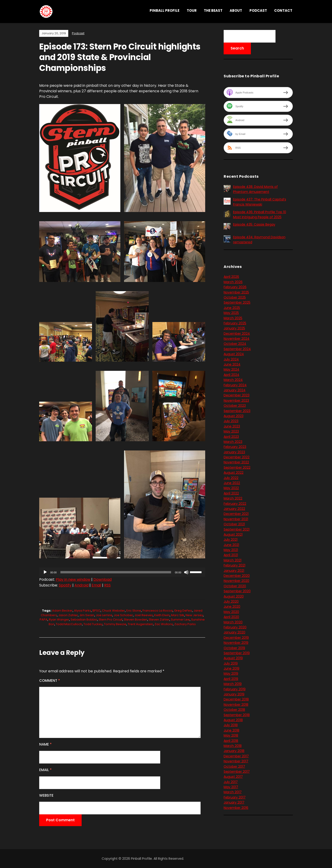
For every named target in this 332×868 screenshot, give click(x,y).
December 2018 (236, 699)
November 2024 (237, 339)
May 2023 (231, 431)
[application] (122, 572)
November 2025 (236, 292)
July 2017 (231, 782)
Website (46, 795)
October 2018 (234, 710)
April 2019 (231, 679)
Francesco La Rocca (158, 611)
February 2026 (235, 287)
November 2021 (236, 519)
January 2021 (234, 571)
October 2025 (235, 297)
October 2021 (234, 524)
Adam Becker (62, 611)
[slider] (116, 572)
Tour (192, 10)
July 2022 (231, 478)
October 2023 (235, 406)
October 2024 (235, 344)
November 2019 (236, 643)
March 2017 (233, 792)
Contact (283, 10)
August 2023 (234, 416)
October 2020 (235, 586)
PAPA (44, 620)
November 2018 (236, 705)
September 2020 (237, 591)
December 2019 (236, 638)
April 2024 (231, 375)
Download (102, 579)
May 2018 (231, 735)
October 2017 (234, 766)
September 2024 (237, 349)
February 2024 (235, 385)
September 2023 (237, 411)
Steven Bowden (136, 620)
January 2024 (235, 390)
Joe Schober (123, 615)
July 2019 (231, 663)
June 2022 (232, 483)
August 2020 (234, 596)
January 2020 (234, 632)
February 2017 (235, 797)
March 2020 (233, 622)
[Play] (45, 572)
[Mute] (186, 572)
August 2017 (233, 777)
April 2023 (231, 437)
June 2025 (232, 308)
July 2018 (231, 725)
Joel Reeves (144, 615)
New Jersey (194, 615)
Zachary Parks (185, 624)
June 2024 (232, 364)
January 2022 (234, 509)
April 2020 (231, 617)
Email (96, 585)
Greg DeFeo (183, 611)
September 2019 (237, 653)
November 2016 (236, 808)
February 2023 (235, 447)
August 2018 (233, 720)
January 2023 (234, 452)
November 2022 (236, 462)
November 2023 (236, 401)
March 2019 (233, 684)
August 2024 (234, 354)
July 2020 (231, 601)
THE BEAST (213, 10)
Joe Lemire (104, 615)
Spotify (65, 585)
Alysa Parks (83, 611)
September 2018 (237, 715)
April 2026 (231, 277)
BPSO (96, 611)
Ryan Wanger (59, 620)
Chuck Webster (113, 611)
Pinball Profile (165, 10)
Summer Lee (180, 620)
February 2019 (235, 689)
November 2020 (236, 581)
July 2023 (231, 421)
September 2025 (237, 302)
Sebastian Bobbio (84, 620)
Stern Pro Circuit (111, 620)
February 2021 (234, 565)
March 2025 (233, 318)
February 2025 (235, 323)
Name (45, 744)
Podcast (258, 10)
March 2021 (233, 560)
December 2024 (237, 334)
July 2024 (231, 359)
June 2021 (231, 545)
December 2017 (236, 756)
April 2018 (231, 741)
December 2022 (237, 457)
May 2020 (231, 612)
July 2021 (231, 540)
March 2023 (233, 442)
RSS (107, 585)
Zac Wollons (164, 624)
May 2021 (231, 550)
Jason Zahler (68, 615)
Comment (50, 681)
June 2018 (231, 730)
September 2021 (237, 529)
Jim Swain (87, 615)
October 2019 (234, 648)
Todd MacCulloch (69, 624)
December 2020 (237, 576)
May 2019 (231, 673)
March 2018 (233, 746)
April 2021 (231, 555)
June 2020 (232, 607)
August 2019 (233, 658)
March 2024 (233, 380)
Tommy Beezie (115, 624)
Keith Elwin (162, 615)
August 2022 (234, 473)
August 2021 (233, 534)
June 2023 (232, 426)
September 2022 (237, 467)
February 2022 (235, 504)
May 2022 (231, 488)
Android (82, 585)
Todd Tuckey (93, 624)
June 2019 (231, 668)
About (236, 10)
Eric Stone (134, 611)
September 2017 (237, 772)
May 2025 (231, 313)
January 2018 (234, 751)
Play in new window (73, 579)
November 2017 (236, 761)
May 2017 (231, 787)
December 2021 (236, 514)
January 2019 (234, 694)
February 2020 (235, 627)
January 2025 (234, 328)
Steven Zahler (159, 620)
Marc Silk (178, 615)
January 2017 (234, 802)
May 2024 (231, 369)
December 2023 (237, 395)
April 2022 (231, 493)
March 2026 (233, 282)
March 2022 (233, 498)
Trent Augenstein (140, 624)
